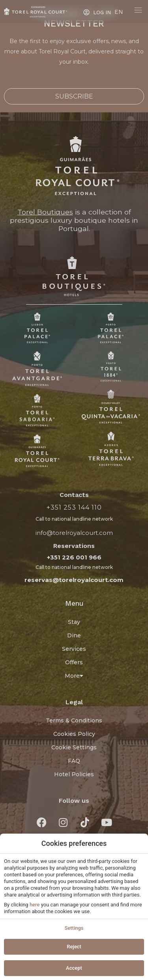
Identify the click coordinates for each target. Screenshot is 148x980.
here (35, 905)
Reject (74, 947)
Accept (74, 968)
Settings (74, 928)
